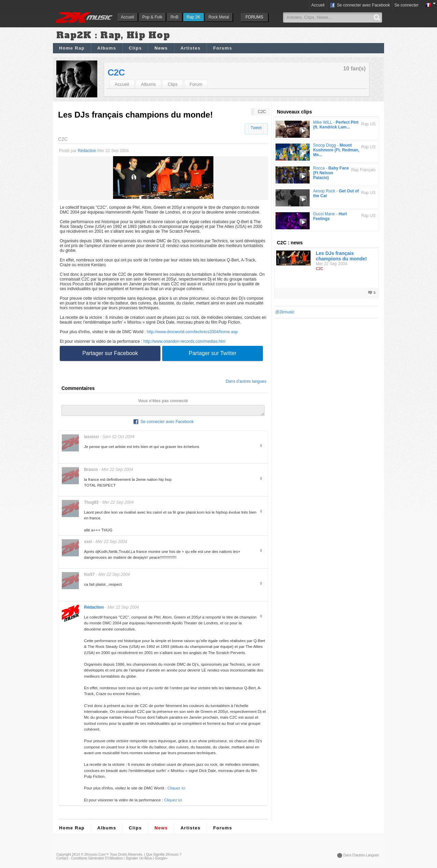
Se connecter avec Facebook (360, 5)
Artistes (191, 48)
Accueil (128, 17)
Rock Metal (219, 17)
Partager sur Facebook (110, 353)
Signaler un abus (139, 860)
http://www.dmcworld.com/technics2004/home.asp (192, 332)
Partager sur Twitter (213, 353)
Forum (196, 84)
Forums (222, 48)
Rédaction (87, 151)
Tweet (256, 128)
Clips (135, 48)
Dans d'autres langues (246, 381)
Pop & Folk (152, 17)
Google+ (161, 860)
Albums (107, 48)
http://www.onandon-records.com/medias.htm (185, 341)
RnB (174, 17)
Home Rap (72, 48)
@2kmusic (285, 312)
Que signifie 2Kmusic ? (164, 857)
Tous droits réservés (126, 857)
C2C (116, 72)
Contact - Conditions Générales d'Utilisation (90, 860)
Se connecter (406, 5)
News (161, 48)
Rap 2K (194, 17)
